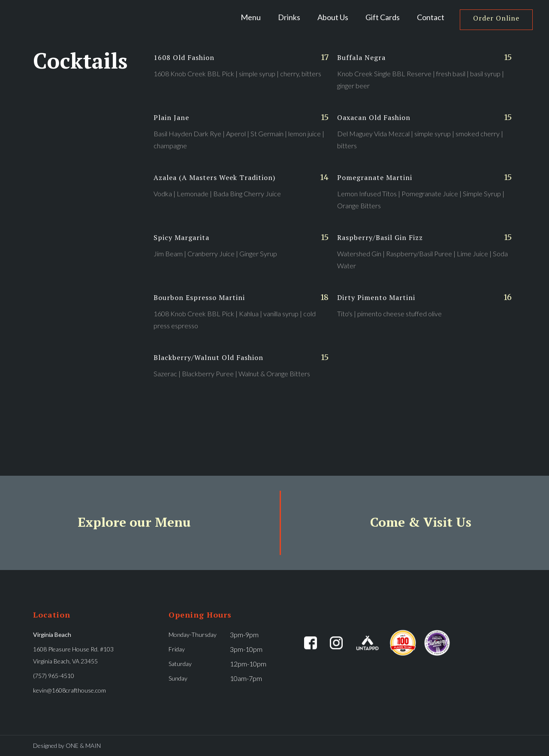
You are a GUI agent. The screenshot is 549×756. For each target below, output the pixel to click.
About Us (333, 17)
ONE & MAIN (83, 745)
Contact (431, 17)
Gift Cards (383, 17)
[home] (70, 17)
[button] (289, 17)
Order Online (496, 18)
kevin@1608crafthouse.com (69, 690)
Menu (251, 17)
